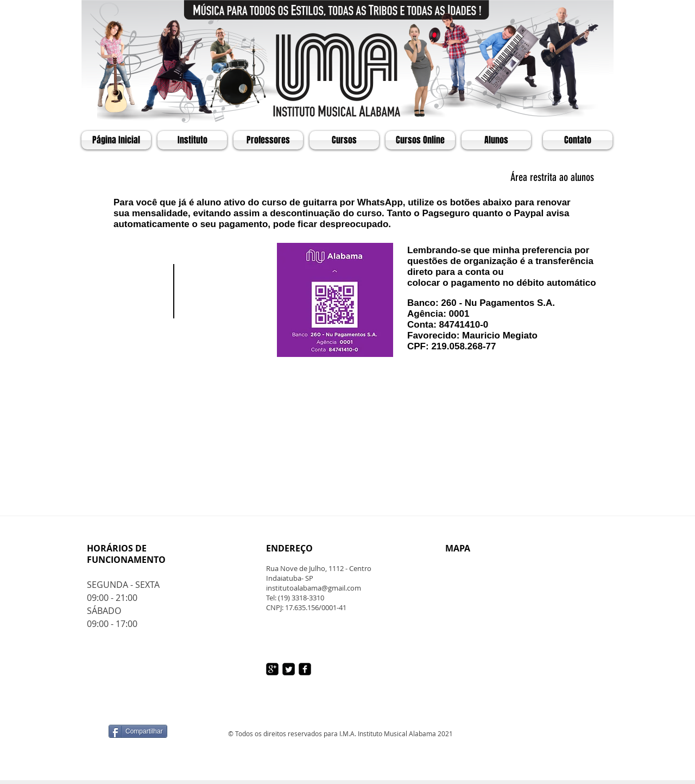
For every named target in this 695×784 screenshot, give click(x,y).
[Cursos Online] (420, 140)
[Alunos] (496, 140)
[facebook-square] (305, 669)
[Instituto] (192, 140)
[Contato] (578, 140)
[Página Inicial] (116, 140)
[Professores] (268, 140)
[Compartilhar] (138, 731)
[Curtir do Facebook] (176, 707)
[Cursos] (344, 140)
